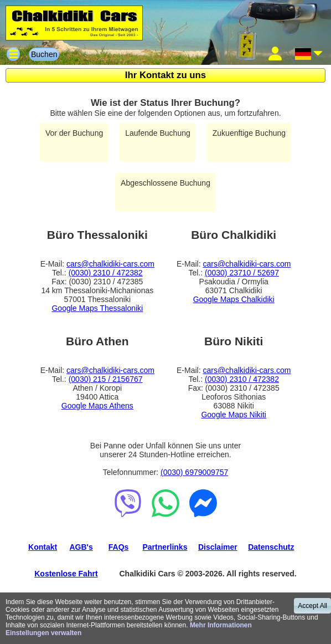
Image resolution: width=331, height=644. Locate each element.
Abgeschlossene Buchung (165, 183)
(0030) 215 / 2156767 (106, 379)
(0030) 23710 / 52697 (242, 273)
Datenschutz (271, 547)
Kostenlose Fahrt (66, 574)
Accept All (312, 606)
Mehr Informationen (221, 625)
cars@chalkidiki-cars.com (110, 264)
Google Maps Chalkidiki (234, 299)
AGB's (81, 547)
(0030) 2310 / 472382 (106, 273)
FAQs (119, 547)
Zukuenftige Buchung (249, 133)
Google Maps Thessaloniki (97, 308)
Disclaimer (218, 547)
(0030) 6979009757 (194, 472)
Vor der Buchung (74, 133)
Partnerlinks (165, 547)
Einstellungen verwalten (43, 633)
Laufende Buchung (158, 133)
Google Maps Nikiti (234, 415)
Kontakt (43, 547)
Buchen (44, 54)
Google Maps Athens (97, 406)
